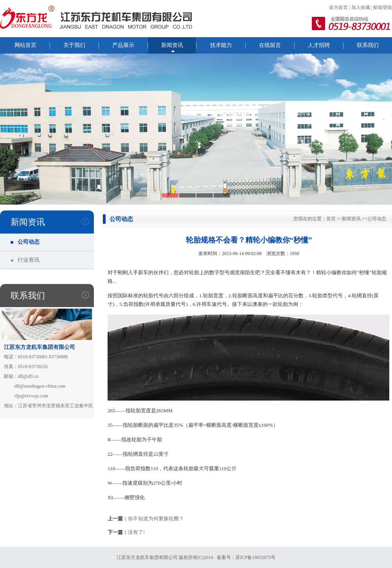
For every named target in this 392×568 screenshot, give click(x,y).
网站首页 (25, 45)
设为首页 (338, 7)
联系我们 (368, 45)
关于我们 (74, 45)
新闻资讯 (172, 45)
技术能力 (221, 45)
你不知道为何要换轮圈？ (156, 519)
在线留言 (270, 45)
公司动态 (29, 242)
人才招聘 (319, 45)
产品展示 (123, 45)
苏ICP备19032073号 (256, 557)
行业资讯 (29, 260)
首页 (331, 219)
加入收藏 (361, 7)
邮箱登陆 (383, 7)
